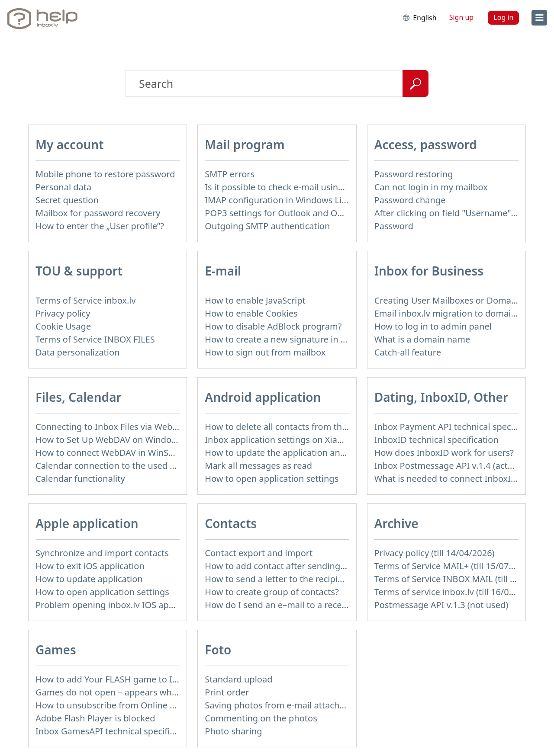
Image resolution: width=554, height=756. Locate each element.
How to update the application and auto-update (301, 453)
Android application (263, 397)
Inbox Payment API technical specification (459, 427)
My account (70, 144)
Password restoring (414, 174)
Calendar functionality (80, 479)
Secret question (67, 200)
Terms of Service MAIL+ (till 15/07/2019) (454, 566)
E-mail (223, 271)
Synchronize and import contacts (102, 553)
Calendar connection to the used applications (127, 466)
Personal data (63, 187)
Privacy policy (63, 313)
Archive (396, 523)
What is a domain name (422, 339)
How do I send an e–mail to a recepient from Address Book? (325, 605)
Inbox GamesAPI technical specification (115, 731)
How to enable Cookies (251, 313)
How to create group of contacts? (272, 592)
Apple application (87, 523)
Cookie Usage (63, 326)
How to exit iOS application (90, 566)
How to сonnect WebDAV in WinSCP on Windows (133, 453)
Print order (227, 692)
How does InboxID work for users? (444, 453)
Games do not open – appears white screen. (124, 692)
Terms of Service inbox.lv (86, 300)
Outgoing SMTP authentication (267, 226)
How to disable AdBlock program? (273, 326)
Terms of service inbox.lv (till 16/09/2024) (457, 592)
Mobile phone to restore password (105, 174)
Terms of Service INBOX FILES (95, 339)
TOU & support (79, 271)
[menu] (539, 18)
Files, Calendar (79, 397)
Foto (218, 650)
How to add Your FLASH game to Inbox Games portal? (144, 679)
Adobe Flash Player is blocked (95, 718)
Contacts (231, 523)
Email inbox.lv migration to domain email (458, 313)
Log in (503, 17)
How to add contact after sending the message (300, 566)
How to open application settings (272, 479)
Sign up (462, 17)
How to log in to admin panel (433, 326)
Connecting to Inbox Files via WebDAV (112, 427)
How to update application (89, 579)
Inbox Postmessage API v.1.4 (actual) (449, 466)
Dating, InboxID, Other (441, 397)
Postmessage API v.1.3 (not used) (441, 605)
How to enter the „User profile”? (100, 226)
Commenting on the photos (261, 718)
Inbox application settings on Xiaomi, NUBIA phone (309, 440)
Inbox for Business (429, 271)
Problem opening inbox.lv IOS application (119, 605)
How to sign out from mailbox (265, 352)
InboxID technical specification (436, 440)
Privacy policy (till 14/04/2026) (435, 553)
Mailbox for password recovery (98, 213)
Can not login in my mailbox (431, 187)
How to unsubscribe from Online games (116, 705)
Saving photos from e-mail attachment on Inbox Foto (312, 705)
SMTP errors (230, 174)
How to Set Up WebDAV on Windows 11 (115, 440)
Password (394, 226)
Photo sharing (233, 731)
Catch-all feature (408, 352)
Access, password (426, 144)
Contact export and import (259, 553)
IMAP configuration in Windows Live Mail (287, 200)
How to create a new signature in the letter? (293, 339)
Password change (410, 200)
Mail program (245, 144)
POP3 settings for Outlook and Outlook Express (301, 213)
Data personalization (77, 352)
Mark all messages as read (258, 466)
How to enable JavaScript (255, 300)
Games (56, 650)
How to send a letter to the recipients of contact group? (317, 579)
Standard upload (238, 679)
